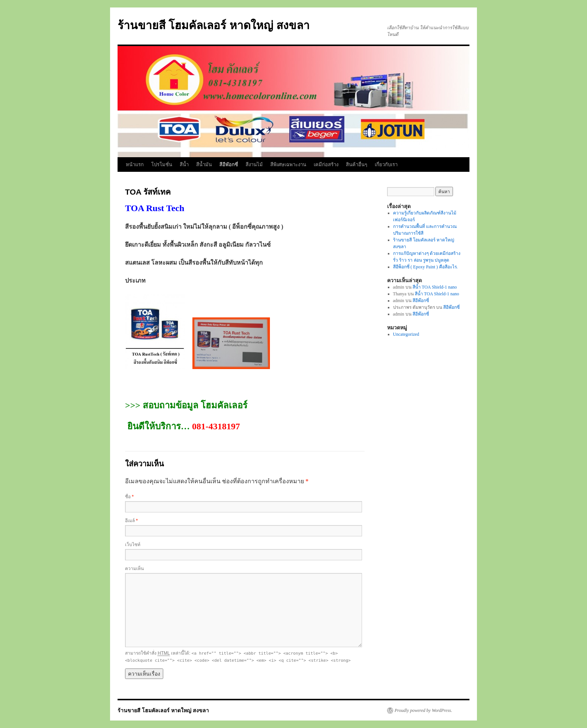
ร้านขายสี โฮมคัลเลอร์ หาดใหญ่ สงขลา (214, 25)
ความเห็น (134, 569)
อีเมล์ (131, 521)
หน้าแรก (135, 165)
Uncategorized (406, 334)
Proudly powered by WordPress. (423, 710)
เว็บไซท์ (133, 545)
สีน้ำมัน (204, 165)
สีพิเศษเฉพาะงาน (288, 165)
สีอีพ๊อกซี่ (229, 165)
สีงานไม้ (254, 165)
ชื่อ (129, 497)
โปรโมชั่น (162, 165)
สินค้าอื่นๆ (357, 165)
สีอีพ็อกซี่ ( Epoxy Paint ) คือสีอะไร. (425, 267)
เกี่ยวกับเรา (386, 165)
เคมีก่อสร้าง (326, 165)
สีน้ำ (184, 165)
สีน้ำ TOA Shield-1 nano (435, 287)
